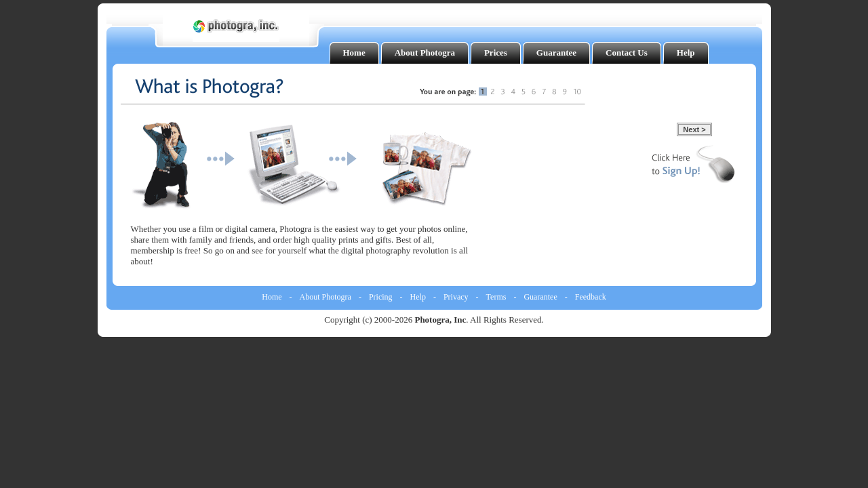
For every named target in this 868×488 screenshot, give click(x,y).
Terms (496, 297)
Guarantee (540, 297)
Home (272, 297)
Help (418, 297)
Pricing (381, 297)
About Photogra (325, 297)
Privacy (456, 297)
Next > (694, 129)
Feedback (591, 297)
